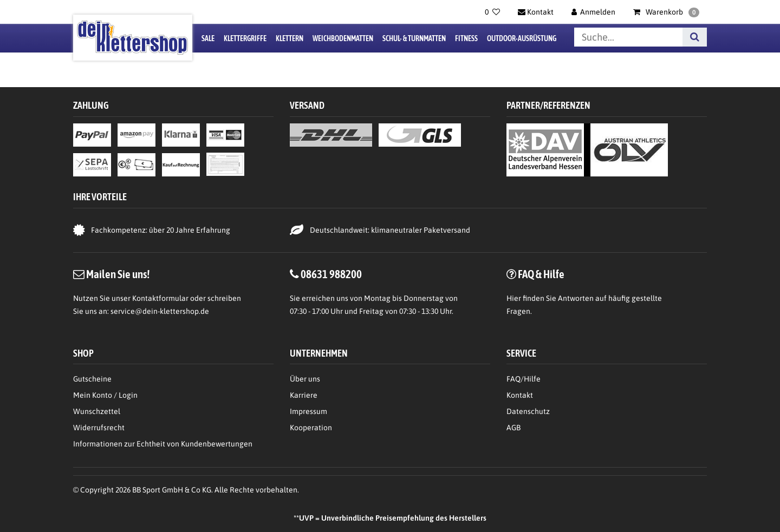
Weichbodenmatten (343, 38)
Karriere (304, 395)
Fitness (466, 38)
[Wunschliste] (492, 12)
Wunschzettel (97, 411)
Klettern (290, 38)
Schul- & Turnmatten (414, 38)
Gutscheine (92, 379)
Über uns (305, 379)
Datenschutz (528, 411)
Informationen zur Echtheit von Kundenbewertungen (163, 444)
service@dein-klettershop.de (160, 311)
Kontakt (520, 395)
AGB (513, 428)
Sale (208, 38)
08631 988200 (331, 274)
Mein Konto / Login (105, 395)
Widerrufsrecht (99, 428)
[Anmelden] (594, 12)
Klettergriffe (245, 38)
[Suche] (695, 37)
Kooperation (311, 428)
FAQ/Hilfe (524, 379)
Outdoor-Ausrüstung (522, 38)
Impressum (308, 411)
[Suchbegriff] (628, 37)
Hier (514, 298)
